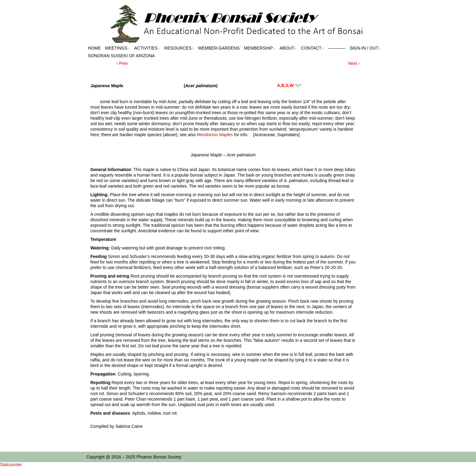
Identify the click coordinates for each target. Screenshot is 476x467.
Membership (259, 48)
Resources (179, 48)
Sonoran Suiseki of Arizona (121, 56)
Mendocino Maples (215, 135)
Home (94, 48)
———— (337, 48)
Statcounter (11, 465)
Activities (147, 48)
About (288, 48)
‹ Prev (122, 63)
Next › (354, 63)
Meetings (117, 48)
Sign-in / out (365, 48)
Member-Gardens (219, 48)
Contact (312, 48)
